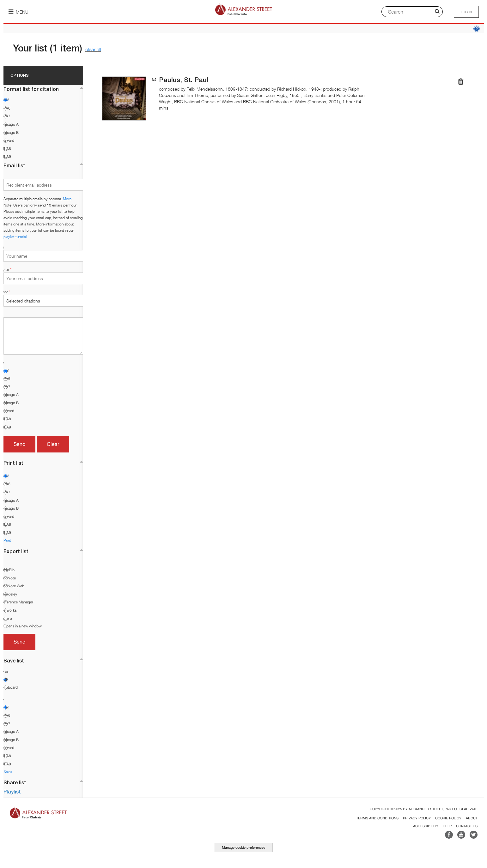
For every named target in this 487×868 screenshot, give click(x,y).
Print (7, 540)
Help (447, 826)
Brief (5, 100)
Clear (53, 444)
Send (19, 444)
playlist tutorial (15, 237)
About (472, 818)
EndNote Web (13, 586)
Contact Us (467, 826)
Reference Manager (17, 602)
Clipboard (9, 687)
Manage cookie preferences (244, 847)
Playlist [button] (12, 791)
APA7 (6, 116)
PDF (5, 679)
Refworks (9, 610)
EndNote (8, 578)
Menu (18, 12)
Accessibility (426, 826)
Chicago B (10, 133)
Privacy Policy (417, 818)
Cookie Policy (448, 818)
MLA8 (6, 149)
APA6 (6, 108)
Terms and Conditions (377, 818)
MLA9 (6, 157)
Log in (466, 12)
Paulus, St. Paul (184, 80)
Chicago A (10, 124)
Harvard (8, 141)
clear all (93, 49)
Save (8, 772)
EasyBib (8, 570)
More (67, 199)
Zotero (6, 619)
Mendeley (9, 594)
